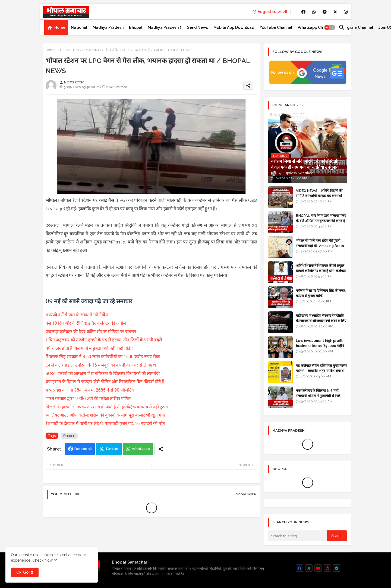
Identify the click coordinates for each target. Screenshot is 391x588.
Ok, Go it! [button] (25, 572)
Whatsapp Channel (315, 27)
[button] (330, 27)
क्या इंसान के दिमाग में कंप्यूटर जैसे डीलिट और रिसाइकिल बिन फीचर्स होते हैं (106, 382)
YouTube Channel (276, 27)
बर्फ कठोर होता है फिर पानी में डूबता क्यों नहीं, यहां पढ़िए (89, 348)
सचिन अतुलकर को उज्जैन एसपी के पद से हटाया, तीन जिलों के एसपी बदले (104, 340)
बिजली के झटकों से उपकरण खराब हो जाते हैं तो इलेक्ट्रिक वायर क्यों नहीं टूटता (107, 407)
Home (60, 27)
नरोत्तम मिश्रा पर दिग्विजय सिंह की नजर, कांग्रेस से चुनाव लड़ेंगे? (321, 293)
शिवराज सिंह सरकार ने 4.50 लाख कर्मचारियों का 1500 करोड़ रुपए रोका (103, 357)
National (79, 27)
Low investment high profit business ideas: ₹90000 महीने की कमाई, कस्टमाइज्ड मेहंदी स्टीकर (320, 345)
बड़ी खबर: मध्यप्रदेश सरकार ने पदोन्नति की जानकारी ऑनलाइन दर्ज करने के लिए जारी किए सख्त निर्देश (321, 320)
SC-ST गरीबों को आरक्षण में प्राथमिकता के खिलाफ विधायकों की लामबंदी (103, 373)
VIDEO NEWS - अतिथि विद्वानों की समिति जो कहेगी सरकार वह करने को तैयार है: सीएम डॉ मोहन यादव (319, 196)
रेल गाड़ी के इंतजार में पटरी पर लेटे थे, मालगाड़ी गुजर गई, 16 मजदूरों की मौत (105, 423)
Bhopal (136, 27)
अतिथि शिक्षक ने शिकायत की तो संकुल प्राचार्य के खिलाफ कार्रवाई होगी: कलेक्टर (321, 268)
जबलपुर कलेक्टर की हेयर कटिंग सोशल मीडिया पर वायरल (92, 332)
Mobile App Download (234, 27)
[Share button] (161, 449)
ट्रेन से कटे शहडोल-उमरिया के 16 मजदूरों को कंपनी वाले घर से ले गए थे (101, 365)
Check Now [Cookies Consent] (42, 560)
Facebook (83, 449)
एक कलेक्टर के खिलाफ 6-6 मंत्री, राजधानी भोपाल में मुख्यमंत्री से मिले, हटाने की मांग (319, 395)
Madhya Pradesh (108, 27)
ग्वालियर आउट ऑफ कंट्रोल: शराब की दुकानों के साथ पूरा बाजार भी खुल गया (106, 415)
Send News (198, 27)
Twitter (112, 449)
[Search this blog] (298, 536)
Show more (246, 494)
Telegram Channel (356, 27)
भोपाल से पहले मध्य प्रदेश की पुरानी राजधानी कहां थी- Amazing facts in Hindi (320, 245)
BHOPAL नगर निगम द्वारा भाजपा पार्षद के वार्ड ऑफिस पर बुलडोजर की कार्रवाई (321, 218)
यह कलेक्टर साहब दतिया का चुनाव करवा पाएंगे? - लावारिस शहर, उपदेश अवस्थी (321, 368)
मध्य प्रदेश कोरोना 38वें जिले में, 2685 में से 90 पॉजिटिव (90, 390)
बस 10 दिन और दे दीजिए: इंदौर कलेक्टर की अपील (86, 323)
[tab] (56, 27)
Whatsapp (141, 449)
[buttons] (303, 12)
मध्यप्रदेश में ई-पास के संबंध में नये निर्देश (77, 315)
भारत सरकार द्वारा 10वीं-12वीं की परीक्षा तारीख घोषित (89, 398)
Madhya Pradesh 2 (165, 27)
